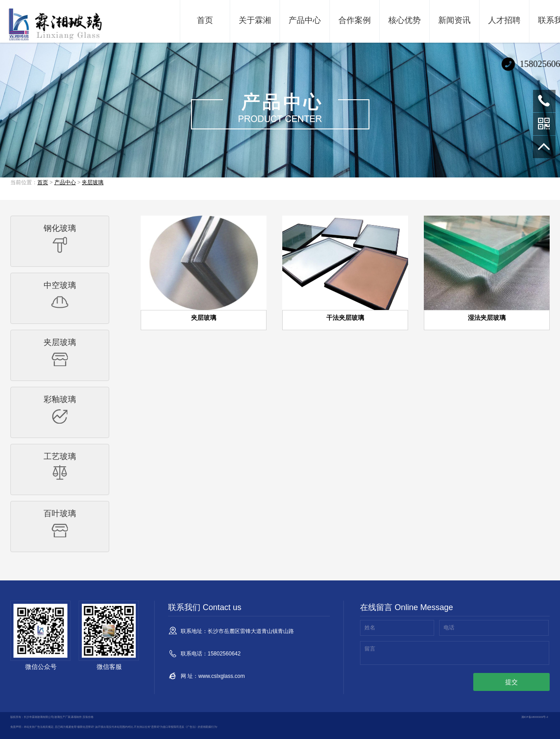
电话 (449, 628)
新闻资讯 (454, 20)
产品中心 (305, 20)
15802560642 (544, 101)
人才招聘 (504, 20)
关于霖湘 (255, 20)
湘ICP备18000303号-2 (535, 717)
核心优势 (404, 20)
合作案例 (355, 20)
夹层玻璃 (93, 182)
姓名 (370, 628)
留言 (370, 649)
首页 (205, 20)
